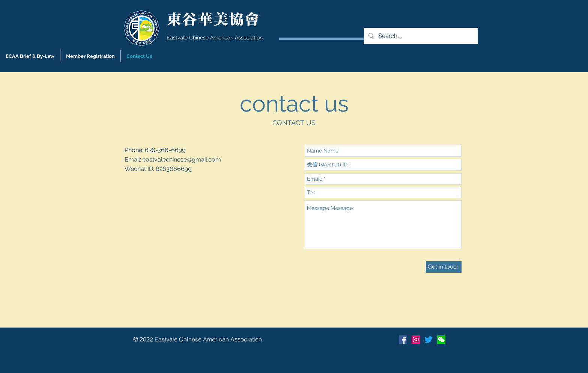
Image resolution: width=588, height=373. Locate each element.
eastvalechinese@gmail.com (182, 159)
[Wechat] (441, 340)
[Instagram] (416, 340)
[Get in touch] (444, 267)
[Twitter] (429, 340)
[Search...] (420, 36)
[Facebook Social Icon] (403, 340)
